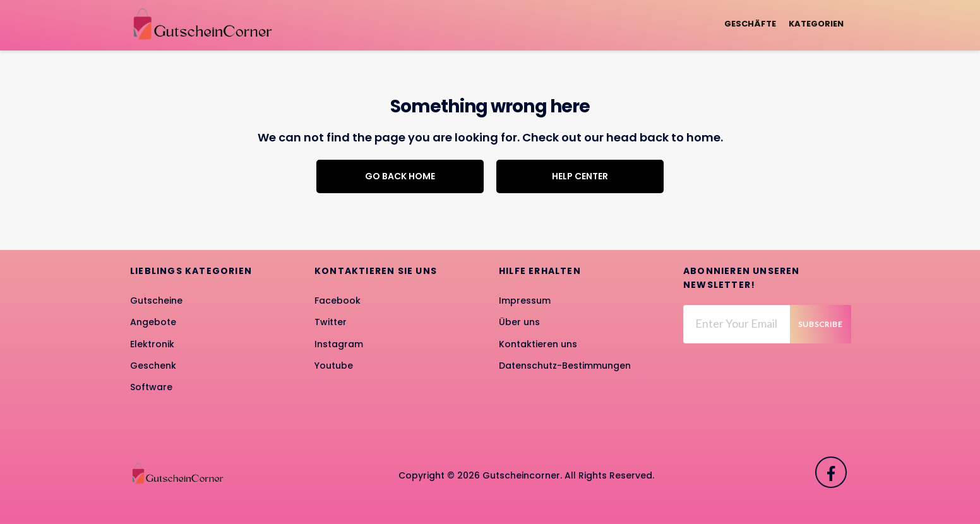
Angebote (153, 322)
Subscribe (821, 324)
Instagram (339, 344)
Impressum (525, 301)
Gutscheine (156, 301)
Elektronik (152, 344)
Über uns (519, 322)
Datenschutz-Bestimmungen (565, 366)
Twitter (331, 322)
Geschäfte (750, 24)
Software (151, 387)
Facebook (338, 301)
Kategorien (816, 24)
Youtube (334, 366)
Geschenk (153, 366)
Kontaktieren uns (538, 344)
